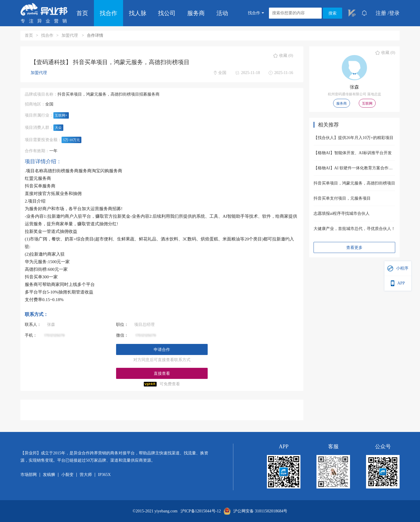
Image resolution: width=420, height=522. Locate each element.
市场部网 (29, 475)
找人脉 (138, 13)
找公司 (167, 13)
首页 (82, 13)
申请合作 (162, 350)
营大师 (86, 475)
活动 (222, 13)
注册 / (382, 13)
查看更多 (354, 248)
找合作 (108, 13)
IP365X (104, 475)
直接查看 (162, 374)
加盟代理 (70, 35)
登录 (394, 13)
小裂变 (67, 475)
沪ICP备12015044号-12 (201, 511)
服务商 (196, 13)
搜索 (332, 13)
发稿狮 (49, 475)
